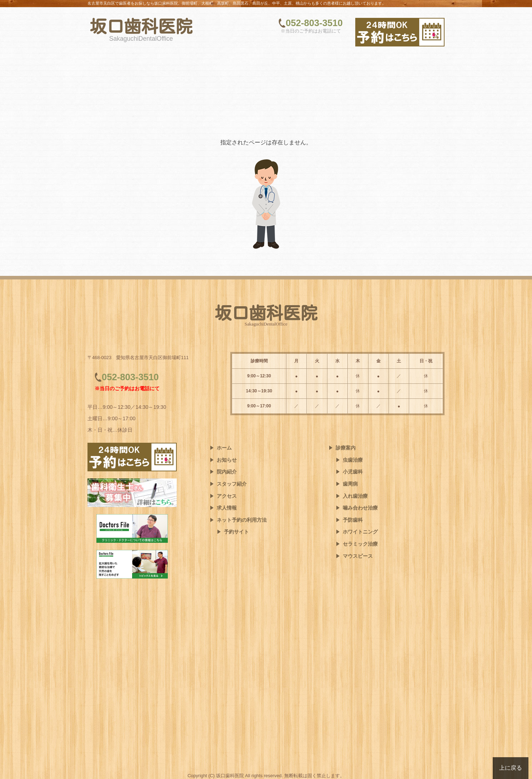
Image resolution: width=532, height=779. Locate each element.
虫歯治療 (353, 460)
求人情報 (227, 508)
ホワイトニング (360, 532)
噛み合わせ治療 (360, 508)
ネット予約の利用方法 (242, 520)
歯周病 (350, 484)
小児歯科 (353, 472)
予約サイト (236, 532)
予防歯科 (353, 520)
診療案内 (346, 448)
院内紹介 (227, 472)
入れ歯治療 (355, 496)
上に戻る (511, 768)
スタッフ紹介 (232, 484)
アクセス (227, 496)
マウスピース (358, 556)
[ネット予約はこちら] (400, 32)
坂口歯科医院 (141, 26)
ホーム (224, 448)
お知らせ (227, 460)
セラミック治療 (360, 544)
